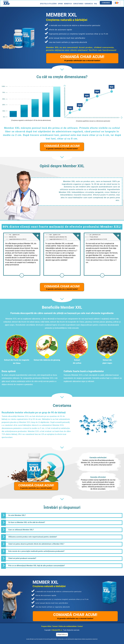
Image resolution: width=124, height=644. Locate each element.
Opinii (60, 4)
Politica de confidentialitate (68, 626)
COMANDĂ (106, 3)
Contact (80, 626)
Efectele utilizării (48, 4)
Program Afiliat (46, 626)
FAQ (96, 4)
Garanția (89, 4)
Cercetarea (78, 4)
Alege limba (62, 634)
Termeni (55, 626)
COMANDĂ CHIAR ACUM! (82, 58)
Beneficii (68, 4)
